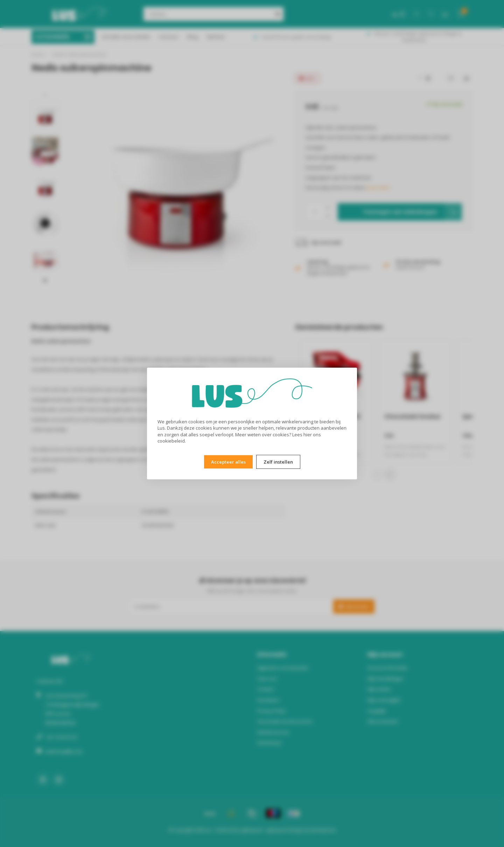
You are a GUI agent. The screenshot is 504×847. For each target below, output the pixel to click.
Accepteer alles (228, 462)
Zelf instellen (278, 462)
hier (308, 435)
